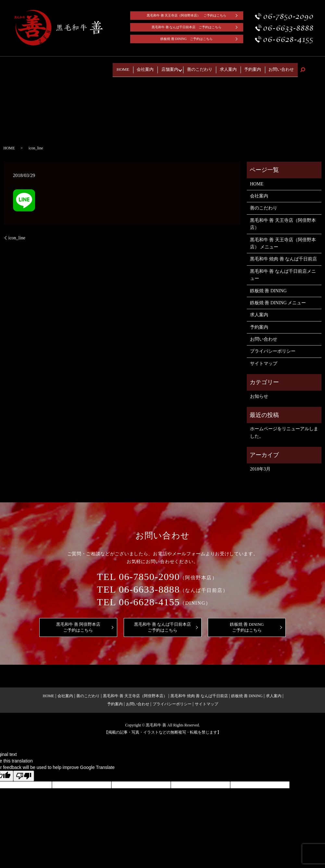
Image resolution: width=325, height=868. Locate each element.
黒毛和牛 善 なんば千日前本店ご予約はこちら (163, 623)
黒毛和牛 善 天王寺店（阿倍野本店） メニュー (283, 239)
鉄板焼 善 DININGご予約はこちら (247, 623)
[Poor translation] (24, 772)
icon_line (17, 234)
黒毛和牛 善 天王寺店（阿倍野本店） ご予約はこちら (187, 15)
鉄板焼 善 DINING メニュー (278, 299)
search (303, 68)
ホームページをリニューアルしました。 (284, 428)
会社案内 (167, 68)
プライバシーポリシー (273, 347)
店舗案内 (188, 68)
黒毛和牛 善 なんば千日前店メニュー (283, 271)
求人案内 (239, 68)
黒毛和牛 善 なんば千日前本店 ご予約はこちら (187, 27)
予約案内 (260, 68)
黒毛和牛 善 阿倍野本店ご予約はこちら (78, 623)
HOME (149, 68)
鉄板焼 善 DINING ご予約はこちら (187, 39)
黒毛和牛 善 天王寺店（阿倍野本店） (283, 220)
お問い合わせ (284, 68)
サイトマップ (264, 359)
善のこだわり (215, 68)
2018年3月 (260, 465)
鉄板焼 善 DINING (268, 287)
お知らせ (259, 392)
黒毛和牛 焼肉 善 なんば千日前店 (284, 255)
